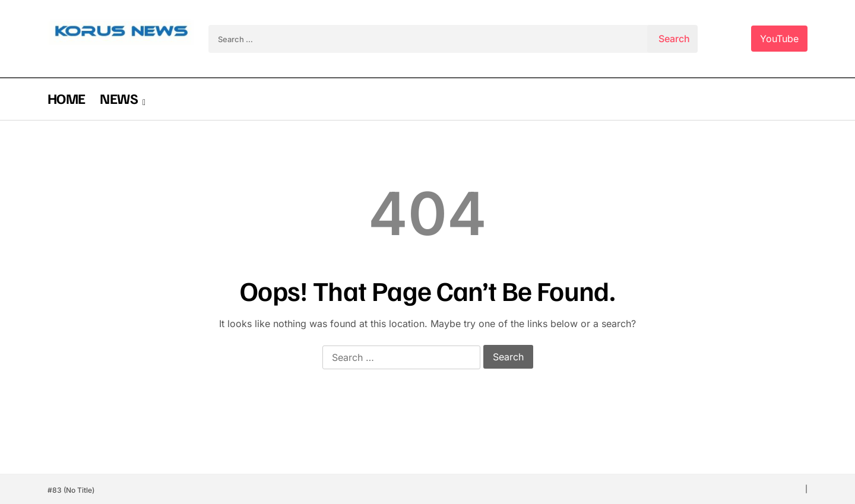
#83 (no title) (71, 490)
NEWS (118, 98)
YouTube (779, 39)
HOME (66, 98)
